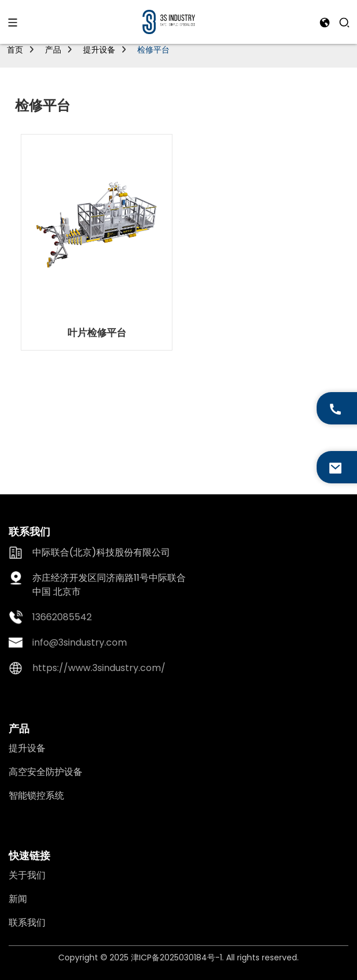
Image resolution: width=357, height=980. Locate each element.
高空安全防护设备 (46, 772)
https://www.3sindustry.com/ (99, 668)
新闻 (18, 899)
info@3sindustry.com (80, 642)
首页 (15, 50)
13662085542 (62, 617)
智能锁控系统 (36, 795)
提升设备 (99, 50)
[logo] (169, 21)
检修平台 (153, 50)
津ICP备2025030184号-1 (176, 957)
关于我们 (27, 875)
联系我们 (27, 923)
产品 (53, 50)
